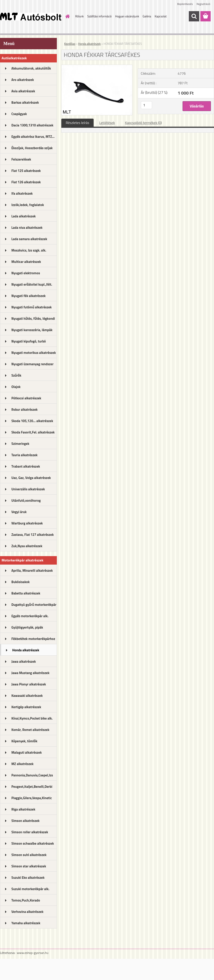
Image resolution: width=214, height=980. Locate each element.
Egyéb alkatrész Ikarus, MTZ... (33, 137)
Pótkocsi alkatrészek (26, 398)
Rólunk (80, 16)
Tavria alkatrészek (24, 455)
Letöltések (107, 123)
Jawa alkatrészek (24, 661)
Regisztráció (203, 4)
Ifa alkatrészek (22, 193)
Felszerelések (21, 159)
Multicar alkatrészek (26, 262)
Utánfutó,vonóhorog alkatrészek (26, 502)
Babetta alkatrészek (26, 593)
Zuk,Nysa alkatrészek (27, 546)
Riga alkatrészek (23, 809)
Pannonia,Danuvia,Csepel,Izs (32, 775)
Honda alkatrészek (26, 650)
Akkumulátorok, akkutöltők (31, 68)
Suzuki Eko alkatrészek (28, 878)
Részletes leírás (77, 123)
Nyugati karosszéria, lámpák (32, 330)
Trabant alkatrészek (26, 466)
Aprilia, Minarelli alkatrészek (32, 570)
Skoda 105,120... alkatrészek (32, 421)
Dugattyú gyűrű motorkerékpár (34, 605)
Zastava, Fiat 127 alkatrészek (33, 535)
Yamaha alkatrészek (26, 923)
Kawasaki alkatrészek (27, 696)
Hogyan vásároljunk (127, 16)
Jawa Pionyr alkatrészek (29, 684)
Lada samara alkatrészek (29, 239)
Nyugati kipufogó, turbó (29, 341)
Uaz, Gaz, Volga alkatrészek (31, 478)
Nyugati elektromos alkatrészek (26, 274)
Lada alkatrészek (24, 216)
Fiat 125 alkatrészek (26, 171)
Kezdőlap (70, 44)
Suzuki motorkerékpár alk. (30, 889)
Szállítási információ (99, 16)
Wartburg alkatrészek (27, 523)
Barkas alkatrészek (25, 102)
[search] (194, 16)
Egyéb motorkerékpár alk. (30, 616)
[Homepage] (67, 16)
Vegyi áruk (19, 512)
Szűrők (16, 375)
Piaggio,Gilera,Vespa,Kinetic (32, 798)
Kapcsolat (161, 16)
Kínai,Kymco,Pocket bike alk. (32, 718)
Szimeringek (20, 444)
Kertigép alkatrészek (26, 707)
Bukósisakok (21, 582)
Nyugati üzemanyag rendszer (32, 364)
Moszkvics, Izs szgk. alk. (29, 250)
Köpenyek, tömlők (24, 741)
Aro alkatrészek (23, 80)
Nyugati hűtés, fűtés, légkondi (33, 319)
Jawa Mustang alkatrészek (30, 673)
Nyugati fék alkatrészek (29, 296)
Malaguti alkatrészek (27, 752)
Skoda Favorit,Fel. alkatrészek (33, 432)
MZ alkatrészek (22, 764)
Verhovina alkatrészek (27, 912)
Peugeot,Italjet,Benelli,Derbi (32, 787)
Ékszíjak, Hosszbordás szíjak (32, 148)
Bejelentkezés (185, 4)
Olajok (16, 387)
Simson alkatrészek (25, 821)
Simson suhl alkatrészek (29, 855)
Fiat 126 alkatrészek (26, 182)
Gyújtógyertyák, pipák (27, 627)
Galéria (147, 16)
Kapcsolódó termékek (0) (143, 123)
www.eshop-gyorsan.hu (33, 953)
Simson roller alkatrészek (30, 832)
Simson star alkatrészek (29, 866)
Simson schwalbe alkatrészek (33, 843)
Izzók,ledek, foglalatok (28, 205)
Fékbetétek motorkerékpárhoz (33, 639)
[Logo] (31, 17)
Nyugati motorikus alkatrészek (34, 353)
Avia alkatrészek (23, 91)
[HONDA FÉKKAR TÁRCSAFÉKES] (97, 67)
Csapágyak (19, 114)
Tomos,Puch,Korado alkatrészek (26, 902)
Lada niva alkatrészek (27, 228)
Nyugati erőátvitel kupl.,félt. (32, 284)
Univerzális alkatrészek (28, 489)
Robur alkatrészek (25, 410)
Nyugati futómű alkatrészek (32, 307)
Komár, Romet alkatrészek (30, 730)
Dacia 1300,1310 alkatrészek (32, 125)
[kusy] (146, 105)
